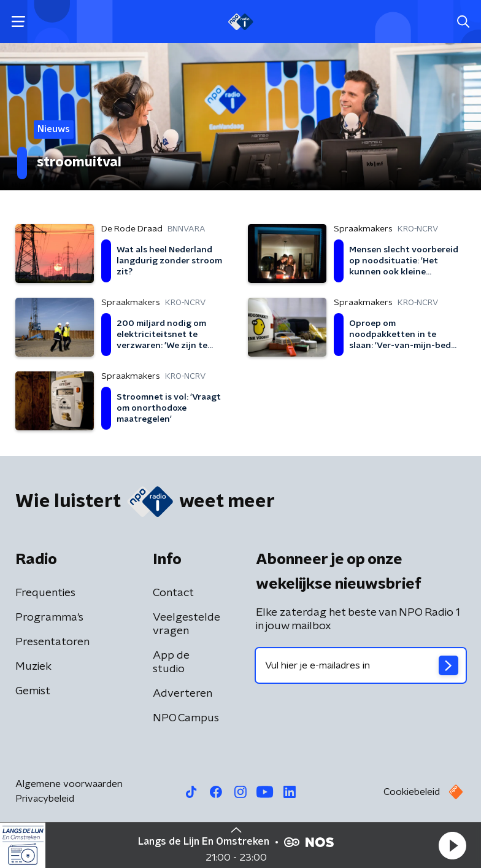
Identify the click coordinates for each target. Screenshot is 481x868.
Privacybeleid (45, 799)
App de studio (171, 662)
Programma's (49, 618)
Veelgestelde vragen (187, 624)
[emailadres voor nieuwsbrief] (361, 665)
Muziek (33, 667)
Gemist (33, 691)
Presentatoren (52, 642)
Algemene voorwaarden (69, 784)
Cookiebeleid (412, 792)
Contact (173, 593)
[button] (452, 845)
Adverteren (183, 694)
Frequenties (45, 593)
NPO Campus (186, 718)
